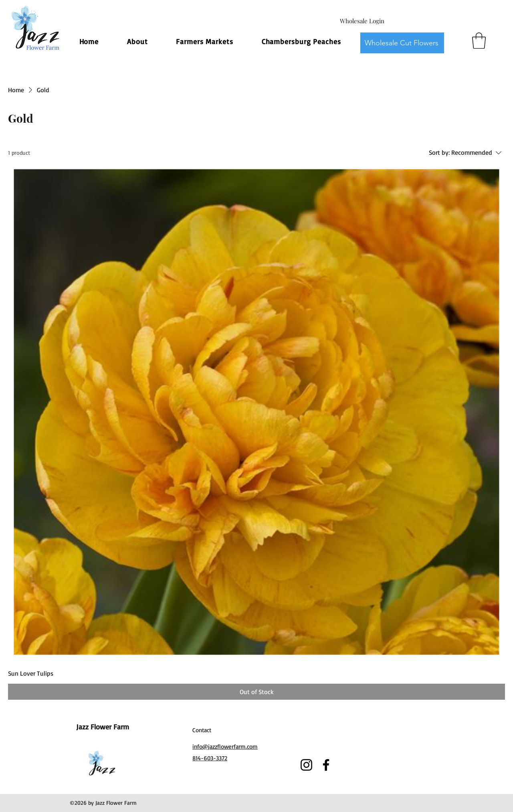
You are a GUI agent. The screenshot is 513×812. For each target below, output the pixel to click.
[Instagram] (306, 765)
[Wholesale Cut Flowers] (402, 43)
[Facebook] (326, 765)
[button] (479, 40)
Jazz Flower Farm (103, 727)
